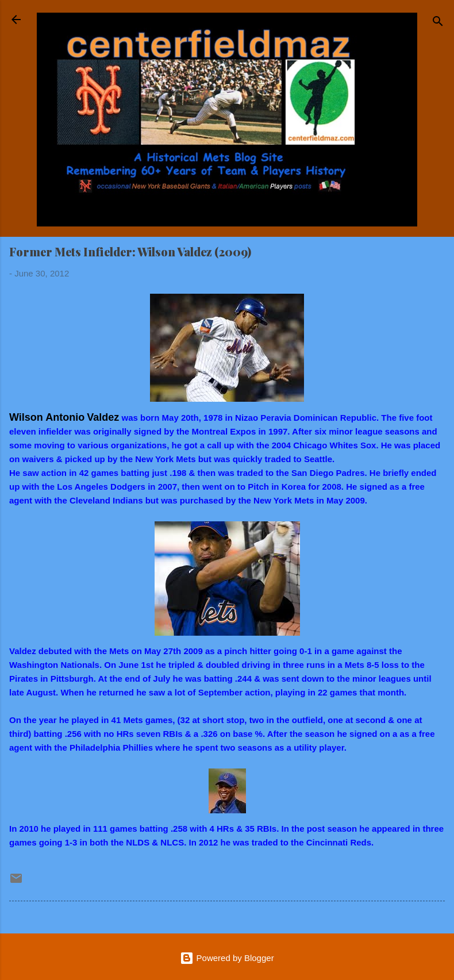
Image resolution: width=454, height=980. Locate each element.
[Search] (438, 23)
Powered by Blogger (227, 958)
